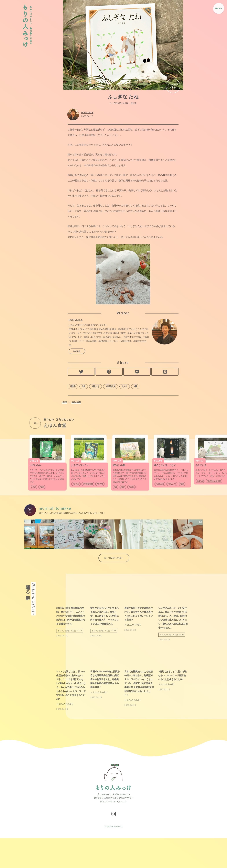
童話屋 (134, 103)
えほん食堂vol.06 (173, 86)
